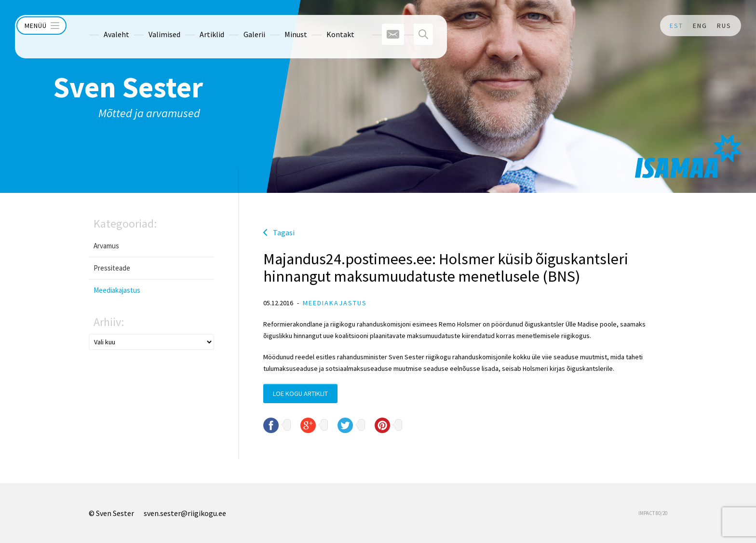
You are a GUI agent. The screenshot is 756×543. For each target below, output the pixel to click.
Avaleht (99, 26)
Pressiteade (112, 268)
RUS (724, 26)
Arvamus (106, 246)
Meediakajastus (117, 290)
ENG (700, 26)
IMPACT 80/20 (653, 513)
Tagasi (284, 232)
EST (676, 26)
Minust (278, 26)
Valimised (147, 26)
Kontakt (323, 26)
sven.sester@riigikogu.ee (185, 513)
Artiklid (194, 26)
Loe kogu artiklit (300, 394)
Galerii (236, 26)
